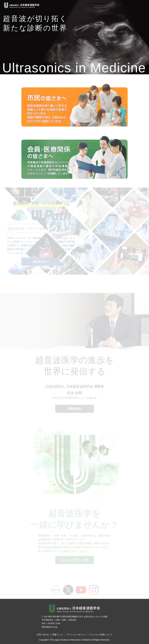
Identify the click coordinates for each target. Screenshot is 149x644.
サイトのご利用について (101, 635)
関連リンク (57, 635)
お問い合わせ (43, 635)
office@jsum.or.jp (49, 627)
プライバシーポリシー (76, 635)
